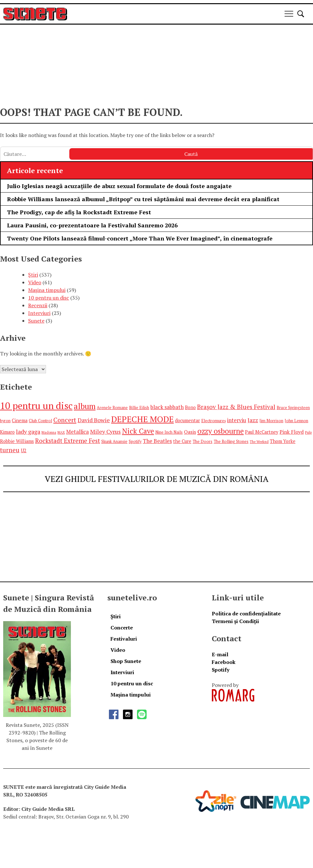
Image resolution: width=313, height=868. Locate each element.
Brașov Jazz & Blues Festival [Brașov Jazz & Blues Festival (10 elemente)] (236, 407)
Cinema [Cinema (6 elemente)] (20, 420)
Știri (33, 275)
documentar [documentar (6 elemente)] (187, 420)
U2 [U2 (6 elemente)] (24, 450)
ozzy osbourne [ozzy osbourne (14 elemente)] (221, 431)
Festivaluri (124, 639)
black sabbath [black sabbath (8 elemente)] (167, 407)
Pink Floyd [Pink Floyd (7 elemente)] (292, 432)
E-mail (220, 654)
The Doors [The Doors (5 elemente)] (202, 442)
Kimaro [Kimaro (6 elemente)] (7, 432)
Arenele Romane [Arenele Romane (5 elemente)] (112, 408)
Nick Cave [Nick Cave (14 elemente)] (138, 431)
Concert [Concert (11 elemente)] (65, 420)
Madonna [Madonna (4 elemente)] (49, 432)
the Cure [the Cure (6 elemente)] (182, 441)
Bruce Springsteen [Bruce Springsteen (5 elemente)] (293, 408)
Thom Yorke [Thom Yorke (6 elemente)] (283, 441)
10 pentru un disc (49, 298)
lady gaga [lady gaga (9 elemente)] (28, 431)
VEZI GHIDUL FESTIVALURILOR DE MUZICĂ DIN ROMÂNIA (157, 479)
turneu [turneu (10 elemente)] (10, 450)
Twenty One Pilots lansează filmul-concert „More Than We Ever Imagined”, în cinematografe (140, 238)
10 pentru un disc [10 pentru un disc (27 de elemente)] (36, 406)
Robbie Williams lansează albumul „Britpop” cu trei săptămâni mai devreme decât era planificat (143, 199)
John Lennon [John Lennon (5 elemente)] (296, 421)
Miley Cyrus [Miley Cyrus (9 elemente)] (105, 431)
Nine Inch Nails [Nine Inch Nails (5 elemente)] (169, 432)
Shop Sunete (126, 661)
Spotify (221, 670)
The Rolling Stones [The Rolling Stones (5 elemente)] (231, 442)
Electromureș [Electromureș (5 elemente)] (214, 421)
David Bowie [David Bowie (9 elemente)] (94, 420)
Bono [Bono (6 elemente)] (190, 407)
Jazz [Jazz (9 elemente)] (253, 420)
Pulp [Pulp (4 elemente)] (308, 432)
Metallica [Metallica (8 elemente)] (77, 432)
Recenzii (38, 305)
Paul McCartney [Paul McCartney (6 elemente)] (262, 432)
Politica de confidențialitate (246, 613)
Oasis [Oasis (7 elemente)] (190, 432)
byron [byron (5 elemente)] (5, 421)
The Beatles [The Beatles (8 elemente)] (157, 441)
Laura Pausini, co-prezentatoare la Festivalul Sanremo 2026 (92, 225)
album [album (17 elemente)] (85, 406)
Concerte (122, 628)
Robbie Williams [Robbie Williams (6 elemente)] (17, 441)
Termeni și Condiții (235, 621)
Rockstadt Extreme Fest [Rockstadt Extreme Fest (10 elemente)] (68, 441)
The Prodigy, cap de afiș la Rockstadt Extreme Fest (79, 212)
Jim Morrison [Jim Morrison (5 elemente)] (271, 421)
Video (35, 282)
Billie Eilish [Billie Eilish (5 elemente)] (139, 408)
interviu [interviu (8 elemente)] (237, 420)
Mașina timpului (47, 290)
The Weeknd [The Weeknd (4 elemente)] (259, 442)
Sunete (36, 321)
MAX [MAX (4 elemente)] (61, 432)
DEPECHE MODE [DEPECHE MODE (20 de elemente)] (142, 419)
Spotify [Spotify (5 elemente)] (135, 442)
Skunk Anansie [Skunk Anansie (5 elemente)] (114, 442)
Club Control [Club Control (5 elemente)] (40, 421)
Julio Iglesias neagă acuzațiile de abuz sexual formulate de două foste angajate (119, 186)
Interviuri (39, 313)
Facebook (224, 662)
